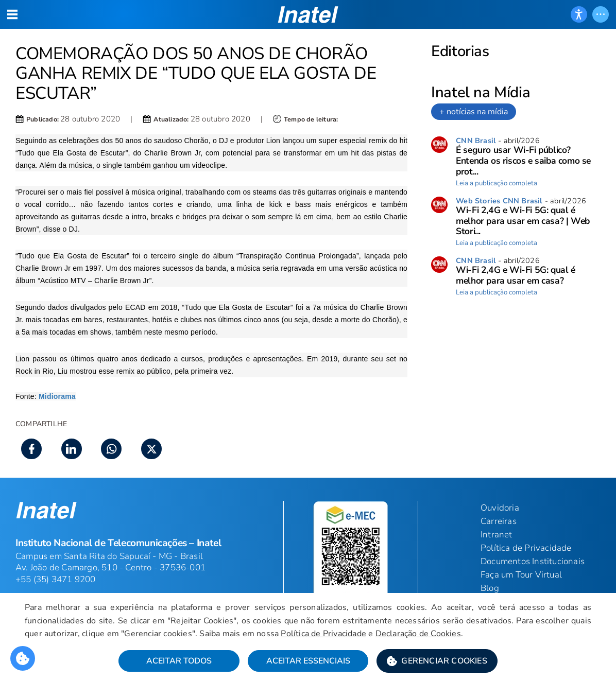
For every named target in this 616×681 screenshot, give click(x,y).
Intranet (497, 535)
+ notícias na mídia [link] (474, 112)
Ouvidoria (500, 508)
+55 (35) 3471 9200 (56, 579)
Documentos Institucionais (533, 561)
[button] (437, 661)
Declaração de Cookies (418, 634)
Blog (490, 588)
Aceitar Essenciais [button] (308, 661)
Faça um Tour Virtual (521, 575)
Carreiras (499, 521)
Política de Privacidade (323, 634)
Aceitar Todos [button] (179, 661)
